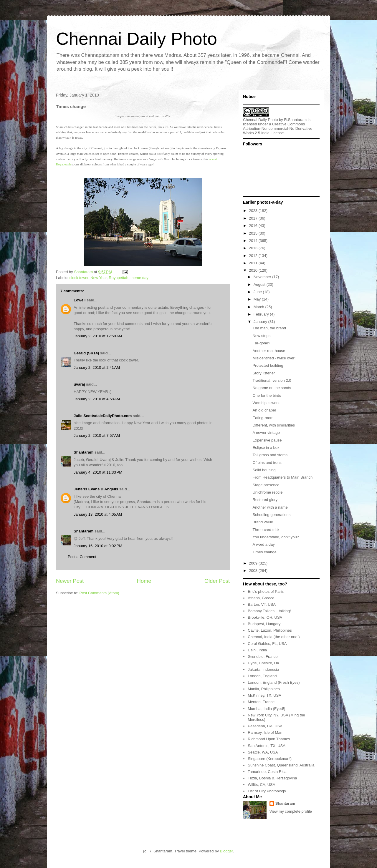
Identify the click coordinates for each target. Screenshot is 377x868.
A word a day (263, 544)
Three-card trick (266, 530)
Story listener (264, 373)
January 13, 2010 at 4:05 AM (98, 514)
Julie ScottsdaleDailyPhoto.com (103, 416)
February (262, 314)
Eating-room (263, 418)
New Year (99, 278)
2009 (254, 563)
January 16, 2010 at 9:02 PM (98, 546)
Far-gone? (261, 343)
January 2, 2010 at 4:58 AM (97, 399)
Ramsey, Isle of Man (265, 732)
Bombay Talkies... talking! (269, 611)
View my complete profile (291, 811)
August (260, 284)
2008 (254, 571)
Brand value (263, 522)
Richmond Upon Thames (269, 739)
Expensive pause (267, 440)
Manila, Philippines (264, 689)
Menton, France (261, 702)
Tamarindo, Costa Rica (267, 772)
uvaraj (79, 384)
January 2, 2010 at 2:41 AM (97, 367)
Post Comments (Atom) (99, 593)
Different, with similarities (274, 425)
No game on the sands (272, 388)
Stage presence (266, 485)
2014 (254, 241)
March (259, 307)
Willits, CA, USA (261, 785)
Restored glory (265, 500)
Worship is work (266, 403)
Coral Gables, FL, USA (267, 644)
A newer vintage (266, 433)
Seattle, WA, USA (263, 752)
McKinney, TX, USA (264, 695)
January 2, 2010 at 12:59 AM (98, 336)
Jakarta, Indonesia (263, 669)
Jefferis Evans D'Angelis (96, 489)
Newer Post (70, 581)
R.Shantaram (296, 120)
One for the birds (267, 395)
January (261, 322)
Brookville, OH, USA (265, 617)
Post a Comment (82, 557)
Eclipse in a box (266, 448)
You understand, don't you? (276, 537)
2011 (254, 263)
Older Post (217, 581)
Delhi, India (257, 650)
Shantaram (83, 452)
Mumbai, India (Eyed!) (266, 709)
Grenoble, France (263, 657)
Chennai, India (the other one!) (274, 637)
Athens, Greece (261, 598)
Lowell (80, 300)
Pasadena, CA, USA (265, 726)
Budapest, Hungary (264, 624)
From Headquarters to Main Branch (282, 477)
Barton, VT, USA (262, 604)
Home (144, 581)
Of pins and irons (267, 463)
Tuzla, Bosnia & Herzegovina (272, 778)
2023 (254, 211)
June (258, 292)
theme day (139, 278)
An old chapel (264, 410)
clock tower (79, 278)
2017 (254, 218)
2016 (254, 226)
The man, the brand (269, 328)
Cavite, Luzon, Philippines (270, 630)
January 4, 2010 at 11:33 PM (98, 472)
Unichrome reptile (267, 492)
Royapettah (119, 278)
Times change (264, 552)
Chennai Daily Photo (137, 39)
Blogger (226, 851)
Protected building (268, 365)
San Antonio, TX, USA (267, 746)
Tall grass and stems (270, 455)
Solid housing (264, 470)
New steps (261, 336)
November (263, 277)
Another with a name (270, 507)
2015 (254, 233)
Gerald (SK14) (86, 353)
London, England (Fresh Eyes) (274, 682)
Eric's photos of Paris (266, 591)
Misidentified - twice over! (274, 358)
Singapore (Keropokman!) (270, 759)
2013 (254, 248)
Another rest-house (269, 351)
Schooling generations (271, 515)
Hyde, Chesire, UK (264, 663)
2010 (254, 270)
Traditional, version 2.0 (272, 380)
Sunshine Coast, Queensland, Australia (281, 765)
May (258, 299)
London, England (262, 676)
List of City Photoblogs (267, 791)
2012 (254, 256)
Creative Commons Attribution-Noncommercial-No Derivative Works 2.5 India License (278, 128)
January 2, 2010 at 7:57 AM (97, 435)
